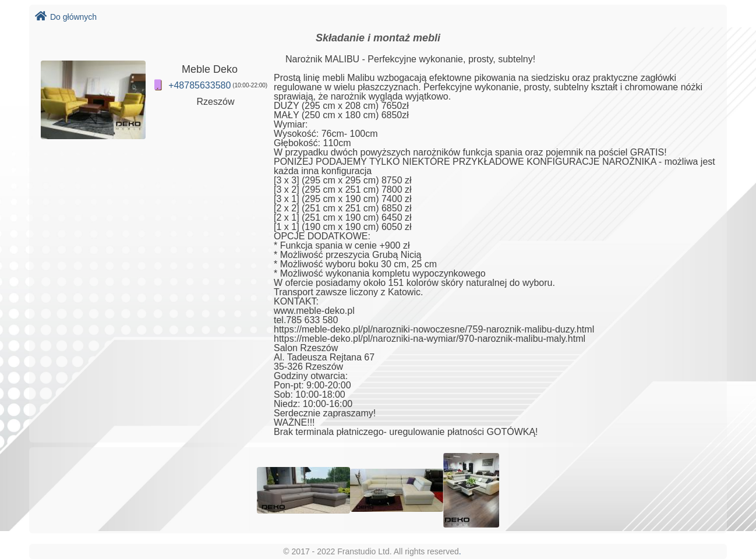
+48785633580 (199, 85)
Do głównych (66, 17)
